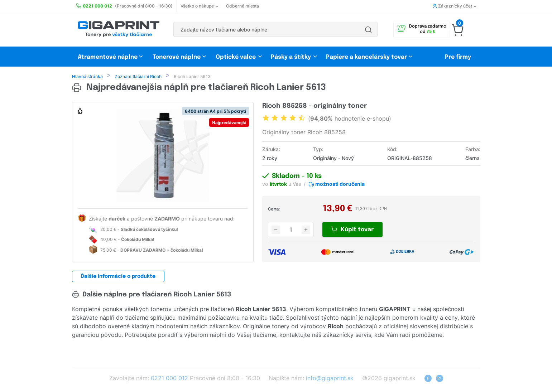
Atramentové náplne (108, 57)
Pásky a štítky (291, 57)
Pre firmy (458, 57)
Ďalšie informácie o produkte (118, 277)
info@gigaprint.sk (330, 379)
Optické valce (236, 57)
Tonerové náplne (177, 57)
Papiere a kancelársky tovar (367, 57)
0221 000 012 (169, 379)
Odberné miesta (243, 6)
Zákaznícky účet (455, 6)
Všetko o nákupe (199, 6)
